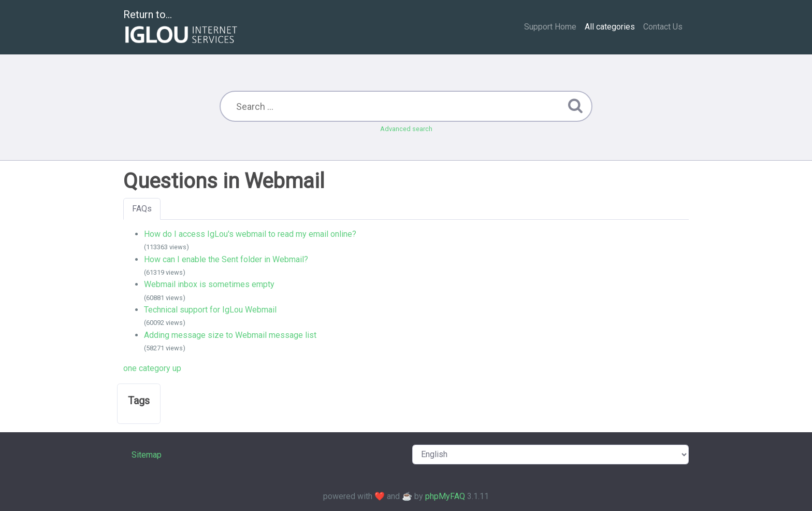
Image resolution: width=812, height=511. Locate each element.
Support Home (550, 27)
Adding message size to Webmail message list (230, 335)
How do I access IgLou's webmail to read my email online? (250, 234)
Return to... (182, 28)
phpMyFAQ (445, 496)
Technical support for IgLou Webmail (210, 310)
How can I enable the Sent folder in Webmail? (226, 259)
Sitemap (147, 455)
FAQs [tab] (142, 209)
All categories (610, 27)
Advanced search (406, 129)
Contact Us (663, 27)
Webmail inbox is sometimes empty (209, 284)
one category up (152, 368)
